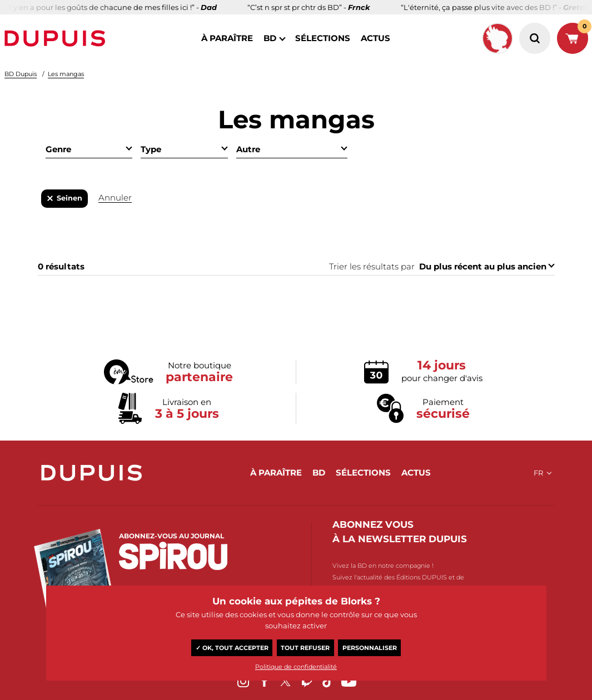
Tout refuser (305, 648)
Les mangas (66, 74)
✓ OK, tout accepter (232, 648)
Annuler (115, 197)
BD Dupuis (21, 74)
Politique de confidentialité (296, 667)
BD (270, 38)
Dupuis (57, 38)
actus (375, 38)
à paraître (227, 38)
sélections (323, 38)
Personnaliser (370, 648)
